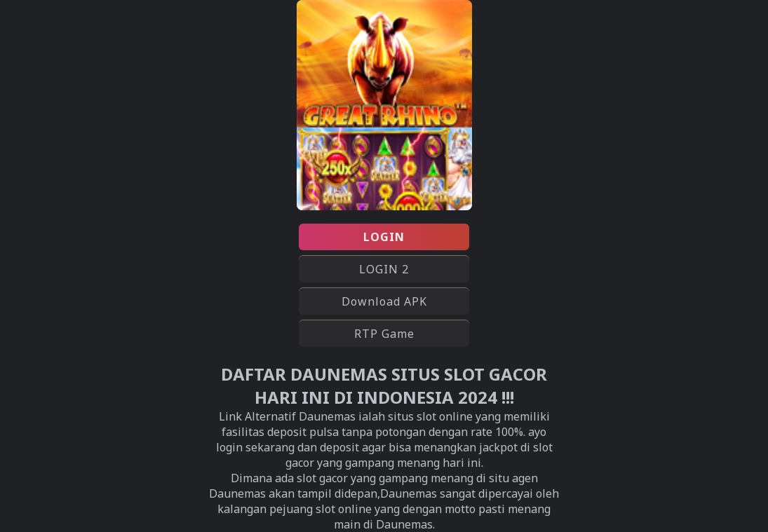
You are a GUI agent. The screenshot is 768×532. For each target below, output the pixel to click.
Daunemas (409, 493)
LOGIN (384, 237)
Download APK (384, 301)
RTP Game (384, 334)
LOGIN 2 (384, 269)
